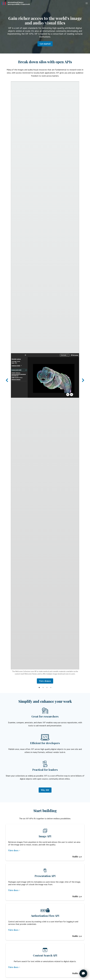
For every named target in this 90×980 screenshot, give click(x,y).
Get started (45, 44)
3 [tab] (47, 685)
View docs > (14, 850)
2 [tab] (43, 685)
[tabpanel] (45, 382)
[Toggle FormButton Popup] (83, 973)
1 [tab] (39, 685)
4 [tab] (51, 685)
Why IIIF (45, 790)
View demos (45, 681)
